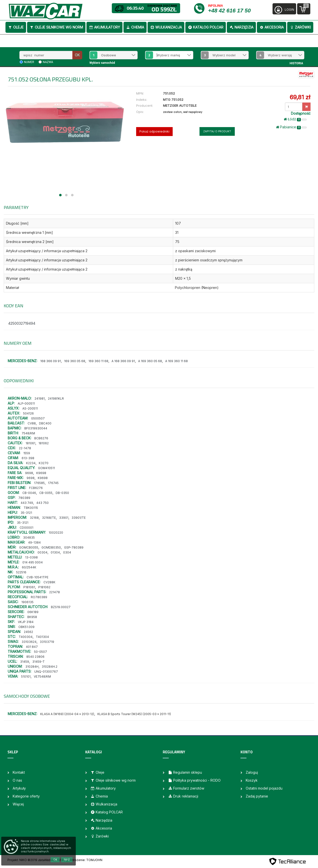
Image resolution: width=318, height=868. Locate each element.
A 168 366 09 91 (123, 361)
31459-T (39, 662)
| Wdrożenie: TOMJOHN (85, 860)
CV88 (32, 423)
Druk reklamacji (183, 796)
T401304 (42, 637)
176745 (53, 483)
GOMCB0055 (29, 547)
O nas (17, 780)
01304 (55, 552)
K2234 (31, 463)
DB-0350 (62, 493)
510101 (26, 677)
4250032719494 (22, 323)
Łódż (295, 119)
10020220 (56, 533)
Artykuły (19, 788)
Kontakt (19, 772)
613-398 (28, 458)
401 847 (32, 647)
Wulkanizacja (166, 27)
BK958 (32, 617)
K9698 (41, 473)
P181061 (29, 587)
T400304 (26, 637)
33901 (64, 518)
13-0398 (31, 557)
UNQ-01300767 (46, 672)
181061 (30, 443)
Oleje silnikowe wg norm (56, 27)
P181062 (44, 587)
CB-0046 (29, 493)
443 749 (27, 503)
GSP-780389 (74, 547)
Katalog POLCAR (206, 27)
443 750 (42, 503)
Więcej (18, 804)
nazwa (48, 62)
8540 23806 (35, 657)
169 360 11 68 (98, 361)
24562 (28, 632)
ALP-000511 (26, 403)
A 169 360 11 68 (177, 361)
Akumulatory (104, 27)
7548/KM (28, 433)
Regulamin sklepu (185, 772)
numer (29, 62)
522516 (21, 572)
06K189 (33, 612)
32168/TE (49, 518)
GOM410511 (46, 468)
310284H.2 (50, 667)
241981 (40, 399)
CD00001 (26, 528)
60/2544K (29, 567)
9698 (29, 473)
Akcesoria (272, 27)
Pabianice (291, 127)
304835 (29, 538)
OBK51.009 (26, 627)
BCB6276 (41, 438)
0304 (67, 552)
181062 (44, 443)
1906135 (27, 602)
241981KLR (56, 399)
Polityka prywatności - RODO (194, 780)
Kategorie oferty (26, 796)
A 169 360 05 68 (150, 361)
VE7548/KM (42, 677)
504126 (28, 413)
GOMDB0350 (51, 547)
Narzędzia (241, 27)
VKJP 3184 (26, 622)
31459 (25, 662)
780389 (24, 498)
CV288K (49, 582)
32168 (34, 518)
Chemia (135, 27)
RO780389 (39, 597)
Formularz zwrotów (186, 788)
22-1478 (25, 448)
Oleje (16, 27)
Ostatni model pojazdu (264, 788)
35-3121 (26, 513)
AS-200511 (30, 408)
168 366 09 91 (51, 361)
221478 (55, 592)
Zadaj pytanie (257, 796)
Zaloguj (252, 772)
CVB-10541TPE (38, 577)
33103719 (47, 642)
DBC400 (45, 423)
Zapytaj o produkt (217, 131)
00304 (42, 552)
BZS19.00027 (61, 607)
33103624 (29, 642)
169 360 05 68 (75, 361)
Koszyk (252, 780)
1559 (27, 453)
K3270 (44, 463)
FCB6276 (36, 488)
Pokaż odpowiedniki (154, 131)
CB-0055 (46, 493)
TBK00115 (31, 508)
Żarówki (300, 27)
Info (67, 860)
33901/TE (79, 518)
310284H (32, 667)
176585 (39, 483)
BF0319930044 (36, 428)
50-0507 (40, 652)
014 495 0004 (33, 562)
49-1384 (34, 542)
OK (77, 55)
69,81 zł (300, 97)
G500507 (38, 418)
